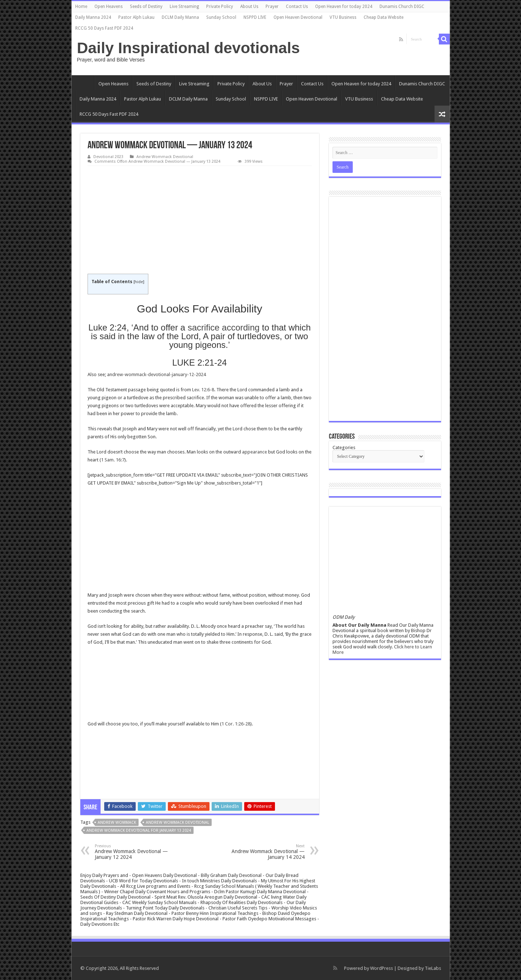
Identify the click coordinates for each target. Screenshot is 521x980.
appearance (255, 452)
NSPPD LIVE (255, 17)
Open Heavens (109, 7)
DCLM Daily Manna (180, 17)
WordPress (382, 968)
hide (139, 282)
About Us (249, 7)
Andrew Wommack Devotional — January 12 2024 (132, 852)
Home (81, 7)
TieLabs (433, 968)
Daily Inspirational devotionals (189, 48)
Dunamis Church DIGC (402, 7)
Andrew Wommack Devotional (165, 157)
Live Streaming (184, 7)
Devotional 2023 (108, 157)
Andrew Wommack (117, 823)
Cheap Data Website (384, 17)
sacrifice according (224, 327)
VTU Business (343, 17)
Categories (344, 448)
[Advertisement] (200, 220)
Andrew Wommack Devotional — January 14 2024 (268, 852)
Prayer (272, 7)
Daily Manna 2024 (93, 17)
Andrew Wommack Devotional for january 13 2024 (139, 830)
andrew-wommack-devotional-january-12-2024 (156, 374)
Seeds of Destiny (146, 7)
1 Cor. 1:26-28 (236, 724)
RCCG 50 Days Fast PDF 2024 (104, 28)
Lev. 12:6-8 (203, 390)
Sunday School (221, 17)
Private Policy (220, 7)
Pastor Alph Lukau (136, 17)
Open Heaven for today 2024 (344, 7)
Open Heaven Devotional (298, 17)
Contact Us (297, 7)
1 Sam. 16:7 (113, 460)
